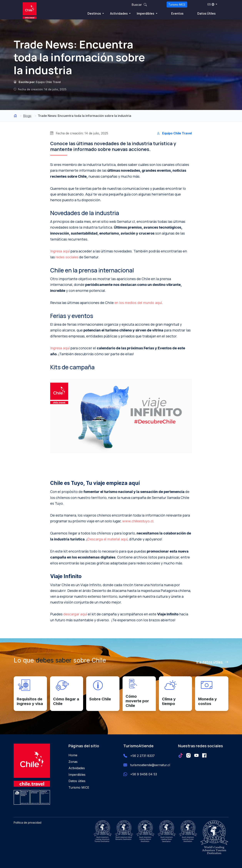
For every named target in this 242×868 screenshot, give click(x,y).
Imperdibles (146, 13)
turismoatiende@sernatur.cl (150, 765)
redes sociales (67, 257)
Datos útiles (77, 781)
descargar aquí (75, 614)
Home (73, 755)
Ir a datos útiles (212, 662)
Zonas (73, 762)
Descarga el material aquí (107, 539)
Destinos (95, 13)
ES (211, 4)
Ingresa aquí (60, 251)
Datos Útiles (207, 13)
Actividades (119, 13)
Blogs (27, 116)
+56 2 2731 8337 (142, 756)
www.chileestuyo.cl (138, 521)
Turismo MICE (177, 5)
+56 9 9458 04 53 (144, 774)
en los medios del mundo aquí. (139, 303)
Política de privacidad (28, 823)
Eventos (177, 13)
